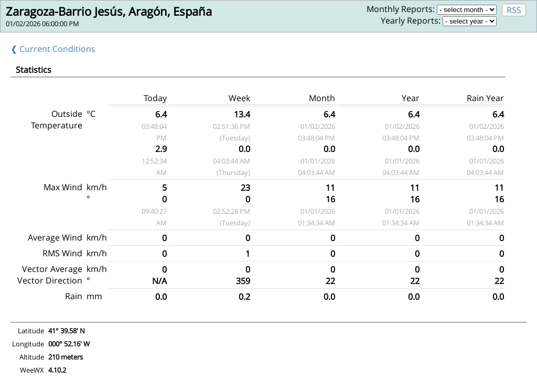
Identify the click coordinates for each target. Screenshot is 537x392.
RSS (514, 10)
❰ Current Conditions (53, 49)
